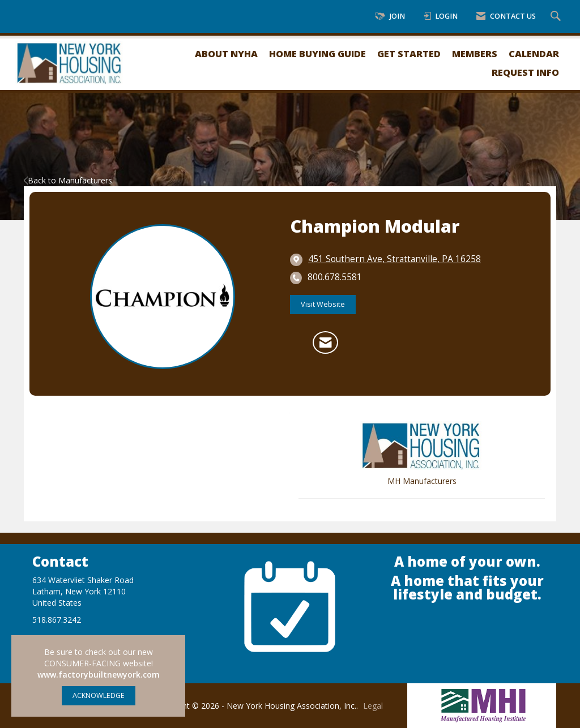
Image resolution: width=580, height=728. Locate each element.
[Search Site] (557, 17)
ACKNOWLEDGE (99, 695)
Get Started (409, 53)
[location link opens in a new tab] (395, 259)
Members (475, 53)
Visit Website (323, 304)
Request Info (525, 72)
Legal (373, 706)
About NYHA (226, 53)
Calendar (534, 53)
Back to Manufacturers (68, 180)
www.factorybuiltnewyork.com (99, 675)
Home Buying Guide (317, 53)
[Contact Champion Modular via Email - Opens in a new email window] (325, 342)
